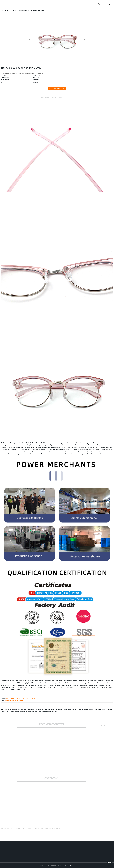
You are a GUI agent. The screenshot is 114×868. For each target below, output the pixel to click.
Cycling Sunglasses (82, 709)
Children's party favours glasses (44, 709)
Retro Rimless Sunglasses (9, 709)
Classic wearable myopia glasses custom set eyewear (21, 698)
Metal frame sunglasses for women (20, 712)
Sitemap (72, 865)
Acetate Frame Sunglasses (49, 712)
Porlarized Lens (36, 712)
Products (14, 10)
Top (109, 863)
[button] (94, 4)
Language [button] (108, 4)
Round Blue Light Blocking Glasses (65, 709)
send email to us (57, 88)
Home (6, 10)
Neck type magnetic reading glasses (14, 700)
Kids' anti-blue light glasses (26, 709)
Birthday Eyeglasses (95, 709)
